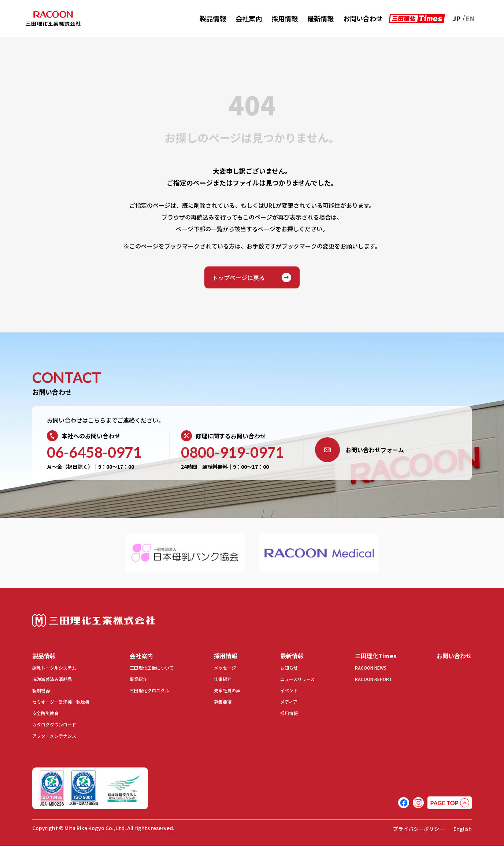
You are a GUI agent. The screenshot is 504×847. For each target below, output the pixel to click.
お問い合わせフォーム (360, 450)
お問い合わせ (363, 18)
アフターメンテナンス (58, 737)
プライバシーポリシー (414, 829)
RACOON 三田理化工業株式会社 (53, 19)
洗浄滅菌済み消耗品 (55, 680)
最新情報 (320, 18)
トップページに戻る (252, 277)
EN (470, 18)
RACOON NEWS (364, 669)
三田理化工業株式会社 (94, 620)
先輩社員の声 (227, 692)
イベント (284, 692)
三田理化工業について (155, 669)
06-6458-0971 (94, 452)
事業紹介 (140, 680)
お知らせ (284, 669)
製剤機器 (42, 692)
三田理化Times (371, 656)
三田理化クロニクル (153, 692)
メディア (284, 703)
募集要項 (222, 703)
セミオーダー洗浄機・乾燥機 (66, 703)
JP (456, 18)
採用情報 (285, 18)
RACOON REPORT (366, 680)
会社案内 (249, 18)
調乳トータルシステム (58, 669)
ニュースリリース (294, 680)
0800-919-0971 (232, 452)
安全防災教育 (48, 714)
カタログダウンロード (58, 726)
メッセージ (225, 669)
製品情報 (213, 18)
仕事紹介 (222, 680)
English (462, 829)
